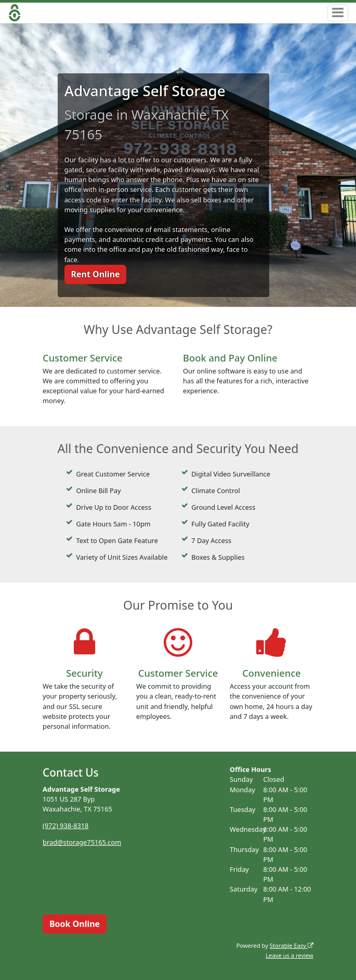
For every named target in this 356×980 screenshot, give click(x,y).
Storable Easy (292, 945)
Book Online (75, 924)
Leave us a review (289, 955)
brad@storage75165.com (82, 842)
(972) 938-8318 (65, 826)
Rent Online (95, 274)
